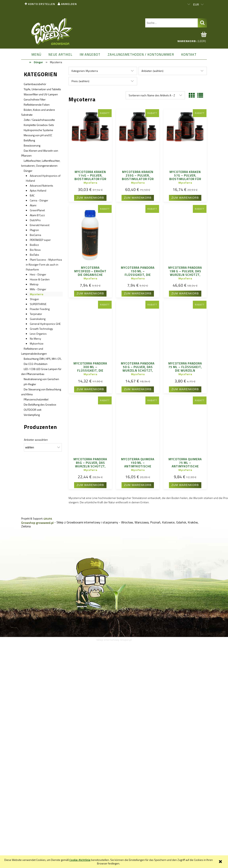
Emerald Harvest (40, 225)
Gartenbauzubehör (35, 84)
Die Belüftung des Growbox (40, 404)
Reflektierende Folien (37, 105)
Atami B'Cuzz (37, 215)
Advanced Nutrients (41, 186)
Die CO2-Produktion (36, 364)
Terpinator (36, 314)
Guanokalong (38, 319)
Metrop (34, 284)
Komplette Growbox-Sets (39, 125)
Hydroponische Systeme (38, 130)
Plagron (34, 230)
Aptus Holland (38, 190)
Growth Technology (41, 329)
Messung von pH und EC (38, 135)
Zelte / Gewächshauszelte (39, 120)
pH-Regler (30, 384)
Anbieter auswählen (36, 440)
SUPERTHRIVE (38, 304)
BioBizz (34, 245)
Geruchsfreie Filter (35, 99)
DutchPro (35, 220)
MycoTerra (90, 183)
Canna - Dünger (39, 200)
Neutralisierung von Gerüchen (41, 379)
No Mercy (35, 339)
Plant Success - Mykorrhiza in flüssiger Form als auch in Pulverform (44, 264)
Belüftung (29, 140)
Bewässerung (32, 145)
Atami (33, 205)
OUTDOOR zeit (33, 410)
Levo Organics (38, 334)
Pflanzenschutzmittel (36, 399)
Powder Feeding (40, 309)
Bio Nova (35, 250)
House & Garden (40, 279)
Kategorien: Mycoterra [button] (85, 71)
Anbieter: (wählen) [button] (152, 71)
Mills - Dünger (38, 289)
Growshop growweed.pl (37, 523)
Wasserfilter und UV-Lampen (41, 94)
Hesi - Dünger (38, 274)
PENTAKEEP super (40, 240)
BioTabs (34, 255)
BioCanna (35, 235)
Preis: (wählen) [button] (80, 81)
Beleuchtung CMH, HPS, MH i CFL (43, 359)
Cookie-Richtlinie (80, 860)
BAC (32, 195)
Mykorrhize (37, 343)
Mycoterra (37, 294)
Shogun (34, 299)
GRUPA (48, 519)
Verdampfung (32, 415)
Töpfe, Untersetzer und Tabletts (42, 89)
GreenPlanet (37, 210)
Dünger (28, 171)
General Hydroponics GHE (45, 324)
